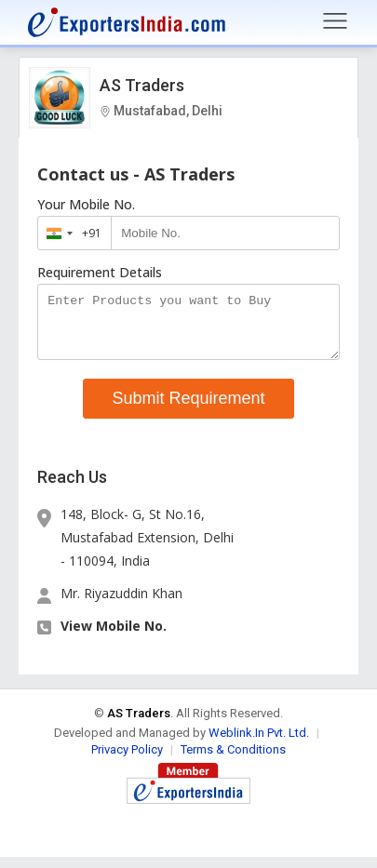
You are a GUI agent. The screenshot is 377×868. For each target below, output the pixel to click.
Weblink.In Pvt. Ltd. (259, 744)
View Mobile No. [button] (114, 637)
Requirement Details (100, 273)
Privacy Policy (127, 761)
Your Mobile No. (86, 205)
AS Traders (142, 85)
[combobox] (70, 233)
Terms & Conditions (233, 761)
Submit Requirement (188, 409)
